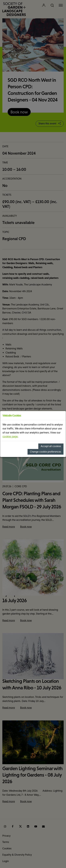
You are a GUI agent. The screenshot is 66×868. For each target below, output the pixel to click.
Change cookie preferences (46, 452)
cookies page (10, 437)
